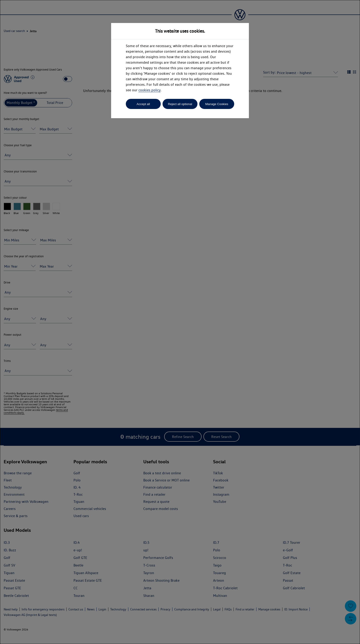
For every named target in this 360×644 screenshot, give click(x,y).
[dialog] (180, 322)
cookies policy (149, 90)
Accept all (143, 104)
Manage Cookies (217, 104)
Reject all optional (180, 104)
